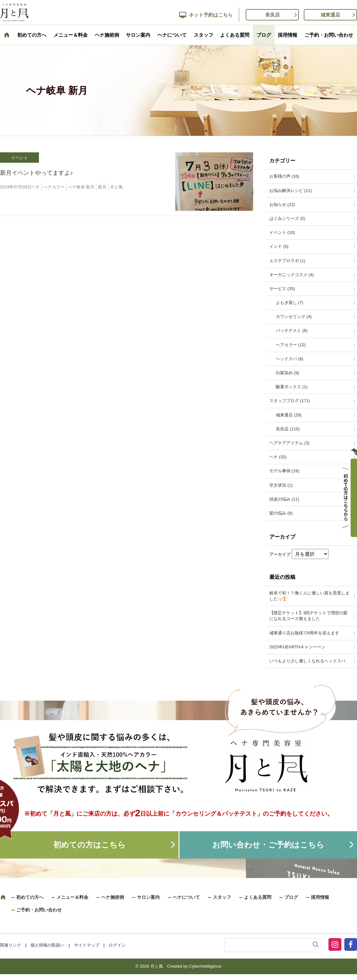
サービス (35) (282, 289)
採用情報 (288, 35)
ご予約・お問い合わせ (329, 35)
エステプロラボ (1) (287, 261)
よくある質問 (235, 35)
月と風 (116, 187)
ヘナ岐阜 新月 (81, 187)
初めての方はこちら (89, 845)
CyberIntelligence (205, 966)
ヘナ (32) (278, 457)
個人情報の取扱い (47, 945)
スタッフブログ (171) (290, 401)
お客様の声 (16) (284, 176)
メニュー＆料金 (71, 35)
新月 (102, 187)
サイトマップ (87, 945)
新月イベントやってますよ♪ (37, 173)
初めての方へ (32, 35)
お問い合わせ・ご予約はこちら (268, 845)
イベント (19, 158)
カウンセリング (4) (294, 317)
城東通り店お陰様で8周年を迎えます (304, 633)
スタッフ (203, 35)
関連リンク (11, 945)
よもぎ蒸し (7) (290, 303)
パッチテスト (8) (292, 331)
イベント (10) (282, 232)
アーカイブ (280, 554)
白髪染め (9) (288, 373)
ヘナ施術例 (107, 35)
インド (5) (279, 246)
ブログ (264, 35)
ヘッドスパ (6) (290, 359)
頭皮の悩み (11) (284, 499)
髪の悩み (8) (281, 513)
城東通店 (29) (289, 415)
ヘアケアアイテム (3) (289, 443)
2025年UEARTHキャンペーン (297, 647)
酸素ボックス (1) (292, 387)
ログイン (117, 945)
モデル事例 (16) (284, 471)
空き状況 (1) (281, 485)
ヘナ (36, 187)
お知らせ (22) (282, 204)
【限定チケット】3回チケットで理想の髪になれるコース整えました (308, 616)
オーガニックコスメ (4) (292, 275)
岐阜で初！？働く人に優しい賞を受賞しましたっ (309, 596)
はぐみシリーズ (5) (287, 218)
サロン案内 (138, 35)
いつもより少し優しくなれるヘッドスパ (307, 661)
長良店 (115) (288, 429)
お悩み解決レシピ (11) (291, 191)
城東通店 (330, 15)
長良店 (272, 15)
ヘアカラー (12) (291, 345)
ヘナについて (172, 35)
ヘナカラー (54, 187)
